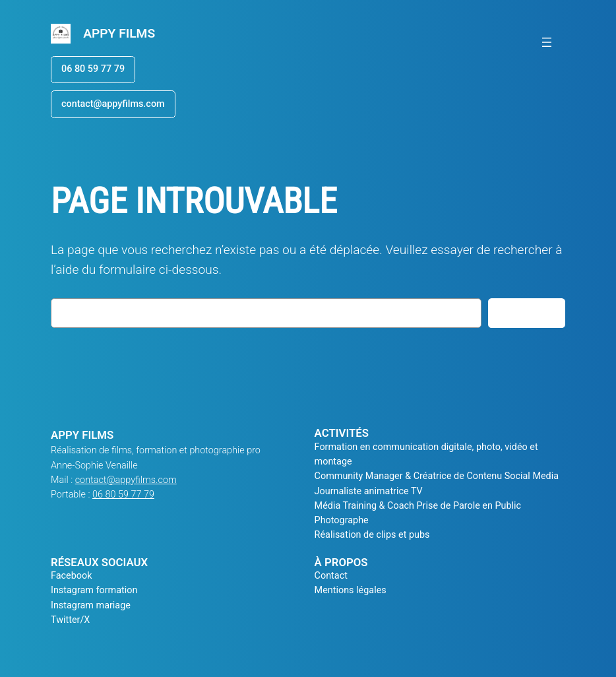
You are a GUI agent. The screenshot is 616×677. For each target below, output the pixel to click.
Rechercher (527, 313)
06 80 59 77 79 (93, 69)
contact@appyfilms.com (113, 104)
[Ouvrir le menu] (547, 42)
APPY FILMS (119, 33)
